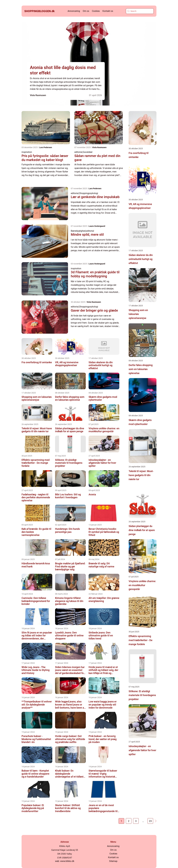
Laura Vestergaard (97, 226)
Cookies (96, 11)
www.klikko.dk (67, 861)
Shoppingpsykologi (89, 193)
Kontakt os (108, 11)
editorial (78, 152)
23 (150, 821)
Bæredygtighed (78, 231)
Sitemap (113, 861)
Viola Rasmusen (38, 95)
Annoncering (74, 11)
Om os (86, 11)
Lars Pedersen (46, 147)
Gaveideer (88, 152)
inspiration (27, 152)
